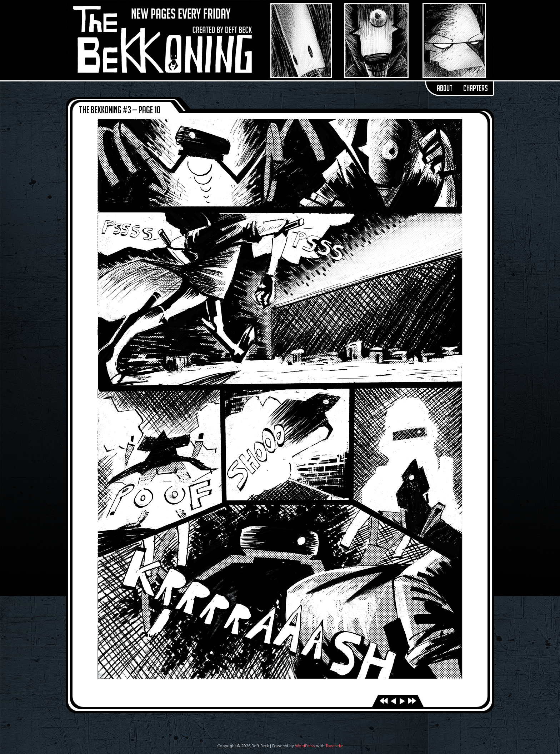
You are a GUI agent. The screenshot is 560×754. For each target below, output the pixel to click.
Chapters (476, 88)
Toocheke (334, 746)
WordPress (305, 746)
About (445, 88)
